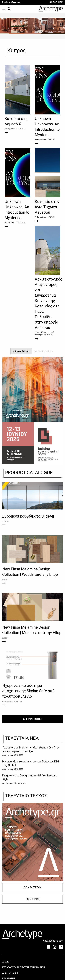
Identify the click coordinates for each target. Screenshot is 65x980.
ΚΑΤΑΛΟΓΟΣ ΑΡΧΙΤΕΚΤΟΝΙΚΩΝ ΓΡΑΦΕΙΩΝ (24, 967)
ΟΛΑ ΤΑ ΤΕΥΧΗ (32, 888)
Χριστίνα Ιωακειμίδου (10, 783)
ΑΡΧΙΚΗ (6, 962)
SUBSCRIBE (56, 2)
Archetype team (10, 129)
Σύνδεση (7, 2)
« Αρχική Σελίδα (21, 351)
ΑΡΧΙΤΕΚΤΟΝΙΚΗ (11, 973)
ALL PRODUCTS (33, 719)
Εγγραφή (16, 2)
